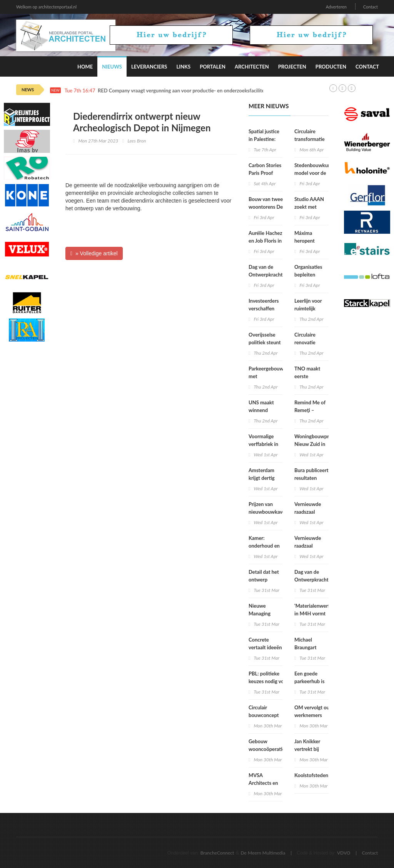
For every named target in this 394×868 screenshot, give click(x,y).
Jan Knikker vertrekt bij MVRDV (307, 749)
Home (85, 67)
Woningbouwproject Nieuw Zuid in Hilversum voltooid (317, 444)
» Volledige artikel (94, 253)
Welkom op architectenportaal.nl (46, 7)
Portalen (213, 67)
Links (183, 67)
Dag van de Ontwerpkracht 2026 (311, 580)
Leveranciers (149, 67)
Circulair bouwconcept (264, 711)
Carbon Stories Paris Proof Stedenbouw (265, 173)
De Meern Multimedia (263, 853)
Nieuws (112, 67)
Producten (331, 67)
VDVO (344, 853)
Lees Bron (137, 141)
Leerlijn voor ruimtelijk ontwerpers (308, 308)
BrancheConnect (217, 853)
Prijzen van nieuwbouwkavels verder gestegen (269, 512)
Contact (371, 7)
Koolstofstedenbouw (318, 775)
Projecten (292, 67)
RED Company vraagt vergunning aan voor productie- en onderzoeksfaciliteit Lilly (188, 91)
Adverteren (336, 7)
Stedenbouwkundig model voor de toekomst (316, 173)
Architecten (252, 67)
